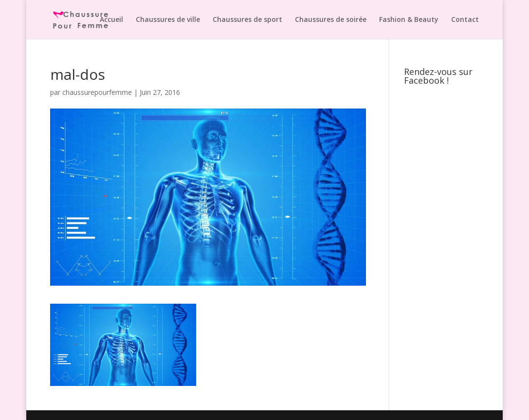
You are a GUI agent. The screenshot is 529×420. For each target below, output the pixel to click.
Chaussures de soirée (331, 20)
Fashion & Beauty (409, 20)
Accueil (111, 20)
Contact (465, 20)
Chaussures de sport (247, 20)
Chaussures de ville (168, 20)
